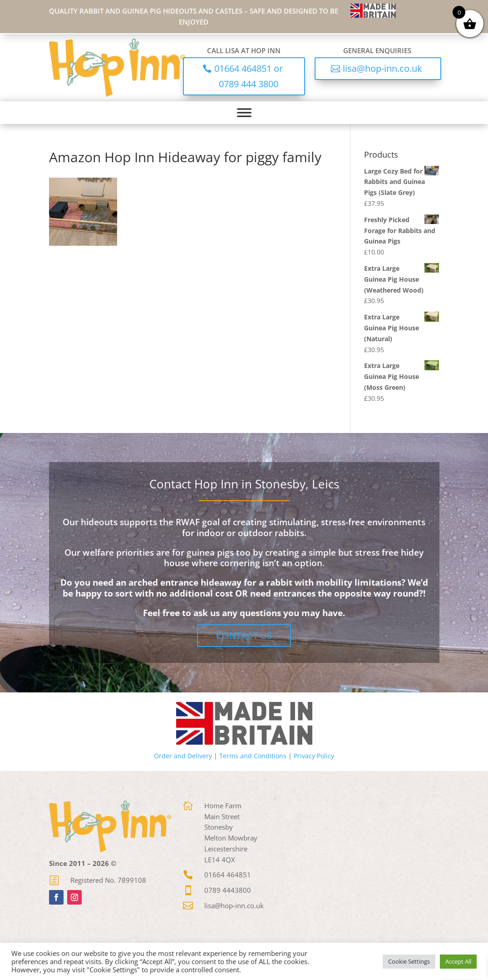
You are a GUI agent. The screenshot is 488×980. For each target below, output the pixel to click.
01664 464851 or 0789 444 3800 (249, 76)
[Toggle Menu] (244, 112)
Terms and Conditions (253, 756)
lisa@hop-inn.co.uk (382, 68)
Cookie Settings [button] (409, 961)
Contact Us (244, 635)
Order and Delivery (183, 756)
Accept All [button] (458, 961)
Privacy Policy (314, 756)
